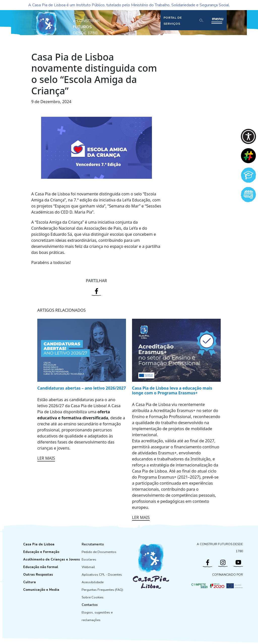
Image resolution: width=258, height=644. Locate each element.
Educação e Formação (41, 552)
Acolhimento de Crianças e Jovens (52, 560)
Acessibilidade (93, 582)
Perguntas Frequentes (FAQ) (102, 590)
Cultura (29, 582)
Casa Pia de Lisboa (39, 544)
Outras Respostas (38, 575)
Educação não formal (41, 567)
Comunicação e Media (41, 590)
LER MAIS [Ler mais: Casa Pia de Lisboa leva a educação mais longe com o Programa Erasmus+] (141, 517)
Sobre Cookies (93, 597)
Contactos (90, 605)
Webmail (88, 567)
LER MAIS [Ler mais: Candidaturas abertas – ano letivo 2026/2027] (46, 458)
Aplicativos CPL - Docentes (102, 575)
